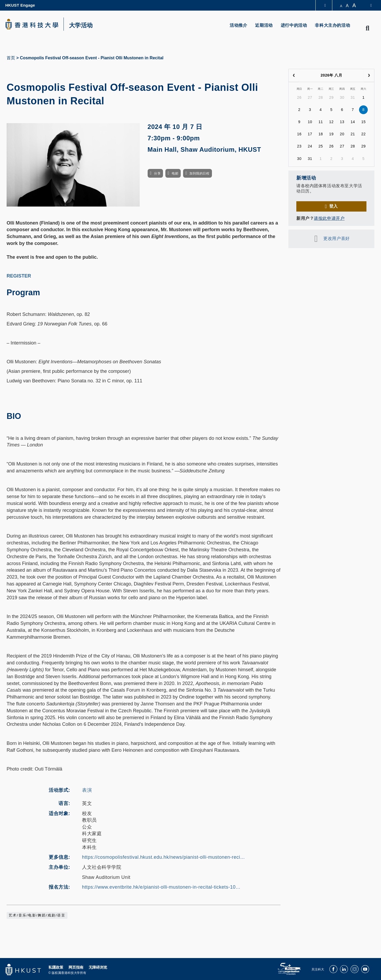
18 (321, 134)
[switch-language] (368, 5)
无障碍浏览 (98, 967)
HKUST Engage (20, 5)
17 (310, 134)
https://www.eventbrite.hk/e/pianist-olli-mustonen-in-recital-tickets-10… (161, 887)
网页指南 (76, 967)
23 (299, 146)
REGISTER (19, 276)
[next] (369, 75)
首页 (11, 58)
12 (331, 122)
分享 (157, 173)
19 (331, 134)
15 (363, 122)
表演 (87, 790)
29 (331, 97)
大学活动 (81, 25)
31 (353, 97)
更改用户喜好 (336, 238)
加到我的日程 (199, 173)
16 (299, 134)
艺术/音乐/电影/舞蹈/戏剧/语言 (37, 915)
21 (353, 134)
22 (363, 134)
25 (321, 146)
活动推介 (238, 25)
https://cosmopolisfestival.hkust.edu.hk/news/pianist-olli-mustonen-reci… (164, 857)
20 (342, 134)
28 (321, 97)
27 (310, 97)
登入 (334, 206)
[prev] (294, 75)
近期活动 (264, 25)
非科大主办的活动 (332, 25)
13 (342, 122)
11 (321, 122)
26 (299, 97)
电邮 (175, 173)
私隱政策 (56, 967)
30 (342, 97)
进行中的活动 (294, 25)
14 (353, 122)
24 (310, 146)
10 (310, 122)
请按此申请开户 (329, 218)
